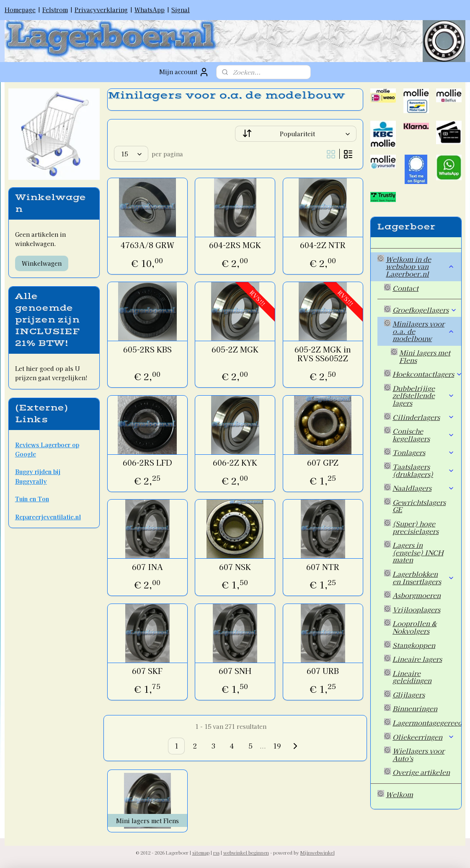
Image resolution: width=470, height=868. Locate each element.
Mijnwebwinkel (318, 852)
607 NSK (235, 567)
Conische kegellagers (424, 435)
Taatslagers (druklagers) (424, 470)
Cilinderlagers (424, 417)
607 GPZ (323, 463)
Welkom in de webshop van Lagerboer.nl (420, 266)
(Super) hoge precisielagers (416, 527)
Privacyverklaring (101, 10)
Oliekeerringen (424, 737)
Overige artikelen (421, 772)
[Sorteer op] (296, 134)
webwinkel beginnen (246, 852)
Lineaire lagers (417, 659)
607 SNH (235, 671)
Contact (405, 288)
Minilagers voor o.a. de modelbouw (424, 331)
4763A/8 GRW (147, 245)
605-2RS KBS (147, 350)
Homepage (20, 10)
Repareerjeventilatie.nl (48, 517)
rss (216, 852)
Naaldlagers (424, 488)
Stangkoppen (414, 645)
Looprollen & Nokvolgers (414, 627)
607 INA (147, 567)
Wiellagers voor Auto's (418, 754)
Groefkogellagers (425, 310)
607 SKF (147, 671)
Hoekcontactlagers (427, 374)
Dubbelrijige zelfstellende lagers (424, 395)
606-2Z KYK (235, 463)
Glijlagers (409, 694)
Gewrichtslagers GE (419, 506)
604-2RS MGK (235, 245)
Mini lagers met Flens (425, 356)
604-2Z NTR (323, 245)
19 (277, 746)
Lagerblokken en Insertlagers (424, 578)
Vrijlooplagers (416, 609)
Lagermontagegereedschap (427, 723)
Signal (181, 10)
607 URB (323, 671)
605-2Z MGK (235, 350)
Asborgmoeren (417, 595)
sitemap (201, 852)
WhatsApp (150, 10)
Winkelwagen (42, 263)
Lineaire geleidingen (412, 677)
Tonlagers (424, 452)
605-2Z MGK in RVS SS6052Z (323, 354)
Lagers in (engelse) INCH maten (418, 552)
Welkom (399, 794)
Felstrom (55, 10)
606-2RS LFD (147, 463)
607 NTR (323, 567)
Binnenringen (415, 708)
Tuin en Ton (32, 499)
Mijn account (184, 72)
